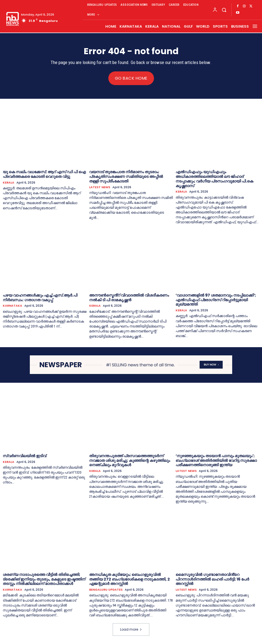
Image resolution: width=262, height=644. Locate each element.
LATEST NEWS (100, 187)
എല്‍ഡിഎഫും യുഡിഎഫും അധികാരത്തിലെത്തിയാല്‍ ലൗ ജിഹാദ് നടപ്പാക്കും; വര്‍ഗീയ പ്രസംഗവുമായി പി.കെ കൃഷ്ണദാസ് (214, 179)
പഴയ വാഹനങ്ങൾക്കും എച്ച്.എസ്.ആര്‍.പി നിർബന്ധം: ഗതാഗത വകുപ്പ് (40, 297)
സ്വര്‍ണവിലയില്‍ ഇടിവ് (24, 456)
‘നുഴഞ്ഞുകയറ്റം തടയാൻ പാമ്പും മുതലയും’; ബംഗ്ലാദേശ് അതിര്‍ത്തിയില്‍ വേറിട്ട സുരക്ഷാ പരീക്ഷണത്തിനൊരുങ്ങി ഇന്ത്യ (216, 460)
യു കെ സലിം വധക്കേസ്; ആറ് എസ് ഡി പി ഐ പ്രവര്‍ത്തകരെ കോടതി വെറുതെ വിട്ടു (44, 174)
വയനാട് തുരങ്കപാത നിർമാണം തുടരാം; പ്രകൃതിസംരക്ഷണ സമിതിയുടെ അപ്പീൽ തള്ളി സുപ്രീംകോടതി (126, 176)
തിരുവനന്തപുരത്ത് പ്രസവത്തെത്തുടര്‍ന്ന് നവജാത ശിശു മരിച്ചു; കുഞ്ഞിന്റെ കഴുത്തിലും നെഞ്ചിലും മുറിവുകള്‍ (130, 460)
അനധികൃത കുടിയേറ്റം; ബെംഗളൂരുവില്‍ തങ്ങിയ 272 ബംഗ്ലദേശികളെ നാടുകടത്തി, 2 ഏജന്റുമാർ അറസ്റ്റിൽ (129, 579)
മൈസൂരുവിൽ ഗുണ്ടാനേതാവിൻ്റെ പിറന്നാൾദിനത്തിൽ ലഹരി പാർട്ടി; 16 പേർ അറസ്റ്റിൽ (212, 579)
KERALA (8, 182)
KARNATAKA (12, 306)
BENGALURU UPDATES (106, 590)
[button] (224, 10)
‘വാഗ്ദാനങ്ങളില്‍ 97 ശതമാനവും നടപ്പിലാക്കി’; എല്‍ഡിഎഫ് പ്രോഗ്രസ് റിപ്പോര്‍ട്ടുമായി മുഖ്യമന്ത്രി (216, 300)
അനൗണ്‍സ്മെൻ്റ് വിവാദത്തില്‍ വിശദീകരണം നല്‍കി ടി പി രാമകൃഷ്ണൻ (129, 297)
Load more (131, 629)
